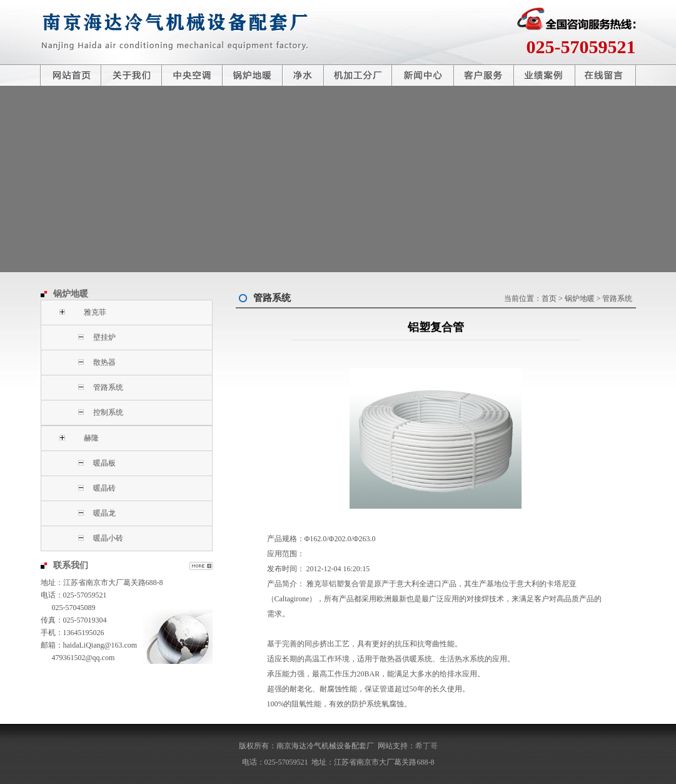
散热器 (104, 362)
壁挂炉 (104, 337)
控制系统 (108, 412)
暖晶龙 (104, 513)
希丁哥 (426, 746)
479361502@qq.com (83, 658)
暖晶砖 (104, 488)
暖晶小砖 (108, 538)
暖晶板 (104, 463)
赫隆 (91, 438)
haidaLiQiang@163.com (100, 645)
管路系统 (108, 387)
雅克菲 (95, 312)
